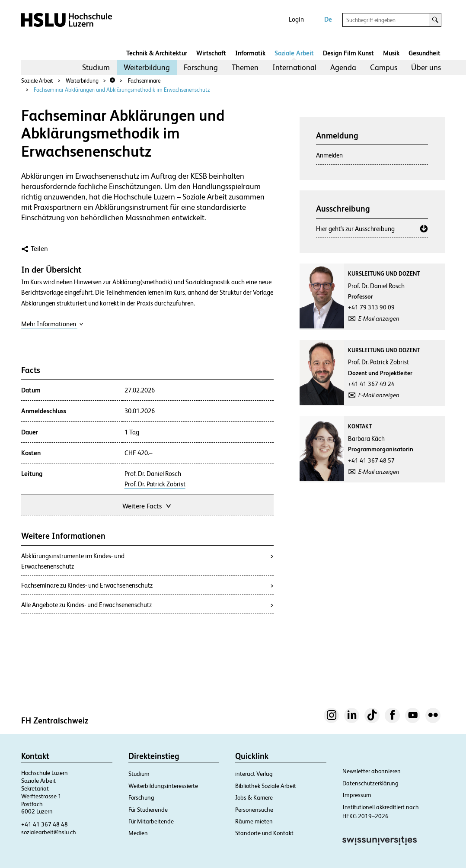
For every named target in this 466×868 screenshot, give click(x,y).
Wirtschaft (211, 53)
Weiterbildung (147, 67)
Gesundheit (425, 53)
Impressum (357, 795)
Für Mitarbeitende (151, 821)
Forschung (201, 67)
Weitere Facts (147, 505)
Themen (245, 67)
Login (296, 19)
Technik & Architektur (157, 53)
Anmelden (329, 155)
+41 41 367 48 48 (45, 824)
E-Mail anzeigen (379, 318)
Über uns (426, 67)
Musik (391, 53)
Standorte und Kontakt (264, 833)
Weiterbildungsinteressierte (163, 786)
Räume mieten (254, 821)
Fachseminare (144, 81)
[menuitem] (96, 68)
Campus (384, 67)
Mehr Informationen (52, 324)
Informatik (250, 53)
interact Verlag (254, 774)
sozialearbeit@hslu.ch (49, 832)
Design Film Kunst (348, 53)
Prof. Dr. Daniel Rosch (153, 474)
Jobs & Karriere (254, 797)
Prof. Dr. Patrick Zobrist (155, 484)
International (294, 67)
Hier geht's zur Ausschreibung (355, 229)
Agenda (343, 67)
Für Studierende (148, 810)
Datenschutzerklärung (370, 783)
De (328, 19)
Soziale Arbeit (294, 53)
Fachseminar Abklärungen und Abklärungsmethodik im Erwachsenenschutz (122, 90)
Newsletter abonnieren (372, 771)
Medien (138, 833)
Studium (96, 67)
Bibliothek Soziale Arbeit (266, 786)
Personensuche (254, 810)
